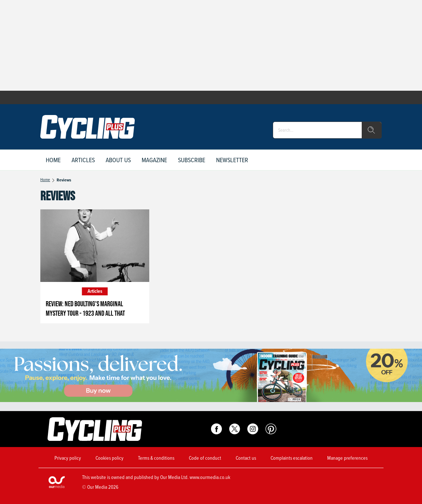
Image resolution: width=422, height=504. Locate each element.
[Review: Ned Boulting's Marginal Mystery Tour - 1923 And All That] (95, 246)
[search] (372, 130)
